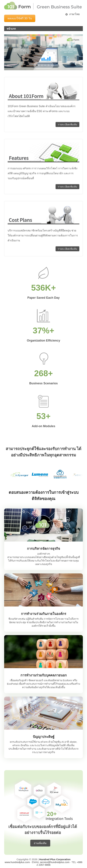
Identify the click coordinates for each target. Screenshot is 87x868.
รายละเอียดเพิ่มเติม (67, 124)
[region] (43, 52)
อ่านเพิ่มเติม (40, 843)
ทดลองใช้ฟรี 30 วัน (20, 18)
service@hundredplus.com (55, 862)
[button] (37, 65)
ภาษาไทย (74, 14)
